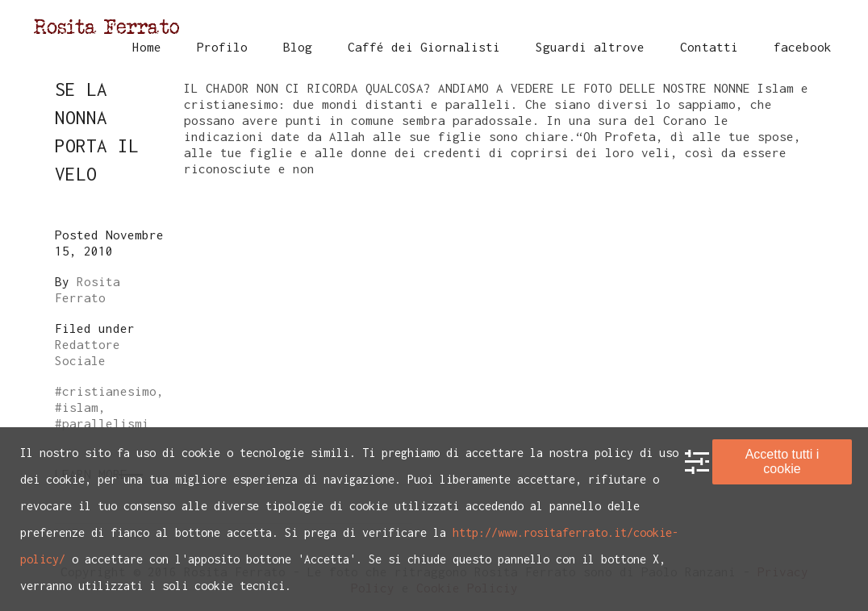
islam (80, 407)
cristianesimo (109, 391)
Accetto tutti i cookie (782, 461)
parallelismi (106, 423)
